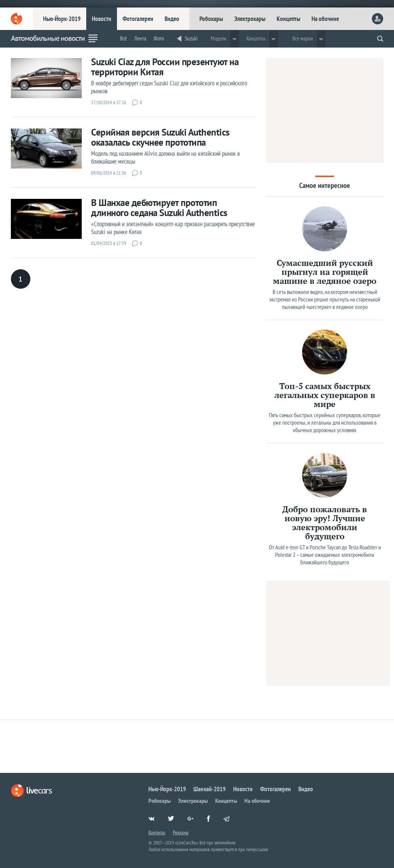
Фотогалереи (138, 19)
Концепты (288, 19)
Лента (140, 38)
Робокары (211, 19)
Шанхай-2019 (210, 789)
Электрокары (250, 19)
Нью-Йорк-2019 (62, 19)
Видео (172, 19)
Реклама (181, 832)
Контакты (157, 832)
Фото (159, 38)
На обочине (325, 19)
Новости (102, 19)
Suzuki (191, 38)
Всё (123, 38)
